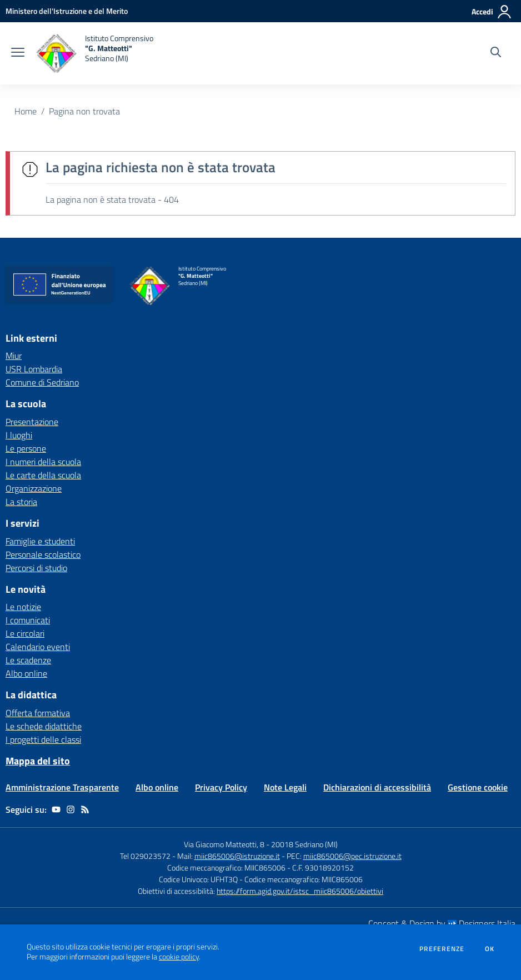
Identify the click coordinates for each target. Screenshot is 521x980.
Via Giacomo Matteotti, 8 (224, 844)
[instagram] (71, 809)
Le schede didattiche (44, 726)
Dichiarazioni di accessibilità (377, 787)
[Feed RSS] (85, 809)
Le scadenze (28, 660)
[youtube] (56, 809)
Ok (490, 949)
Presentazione (32, 422)
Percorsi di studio (36, 568)
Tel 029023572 (145, 856)
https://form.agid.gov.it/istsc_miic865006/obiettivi (300, 891)
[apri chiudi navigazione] (18, 53)
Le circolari (25, 633)
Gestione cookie (478, 787)
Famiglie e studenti (40, 541)
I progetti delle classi (43, 739)
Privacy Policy (221, 787)
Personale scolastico (43, 554)
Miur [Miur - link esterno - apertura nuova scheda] (14, 356)
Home (26, 111)
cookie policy (179, 957)
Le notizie (23, 607)
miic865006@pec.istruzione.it (352, 856)
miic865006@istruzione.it (237, 856)
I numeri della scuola (43, 462)
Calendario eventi (38, 647)
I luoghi (19, 435)
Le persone (26, 448)
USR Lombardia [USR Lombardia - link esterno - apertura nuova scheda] (34, 369)
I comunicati (28, 620)
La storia (21, 502)
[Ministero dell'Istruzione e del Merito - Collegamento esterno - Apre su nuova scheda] (67, 11)
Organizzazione (34, 488)
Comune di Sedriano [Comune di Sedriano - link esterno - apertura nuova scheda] (42, 382)
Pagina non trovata (84, 111)
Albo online (26, 673)
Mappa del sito (38, 761)
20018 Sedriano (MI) (304, 844)
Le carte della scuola (43, 475)
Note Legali (285, 787)
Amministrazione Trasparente (62, 787)
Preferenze (442, 949)
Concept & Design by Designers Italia (442, 923)
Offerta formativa (38, 713)
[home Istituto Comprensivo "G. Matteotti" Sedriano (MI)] (94, 53)
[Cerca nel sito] (496, 53)
